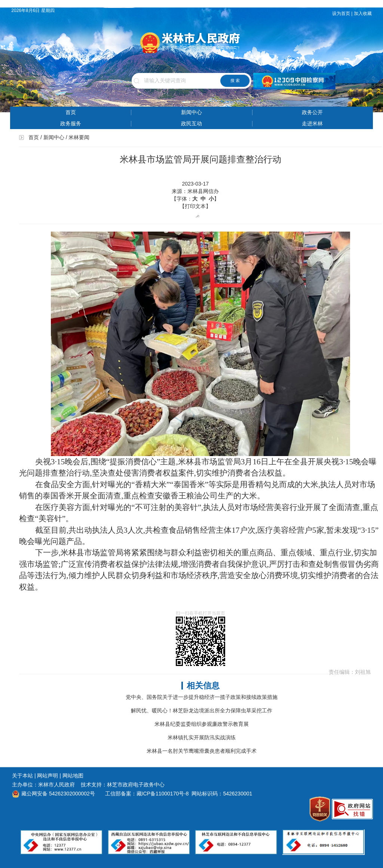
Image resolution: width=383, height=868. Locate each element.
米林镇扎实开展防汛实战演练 (202, 737)
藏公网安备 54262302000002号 (53, 794)
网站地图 (73, 776)
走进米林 (312, 123)
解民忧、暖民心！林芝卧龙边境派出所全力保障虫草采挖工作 (202, 710)
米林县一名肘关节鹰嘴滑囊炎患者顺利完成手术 (202, 751)
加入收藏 (363, 13)
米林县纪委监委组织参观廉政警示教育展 (202, 724)
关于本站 (22, 776)
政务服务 (71, 123)
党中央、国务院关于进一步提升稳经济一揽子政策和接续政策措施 (202, 697)
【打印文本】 (195, 206)
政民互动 (191, 123)
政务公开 (312, 112)
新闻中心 (191, 112)
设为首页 (341, 13)
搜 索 (235, 80)
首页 (71, 112)
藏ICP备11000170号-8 (163, 794)
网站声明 (48, 776)
